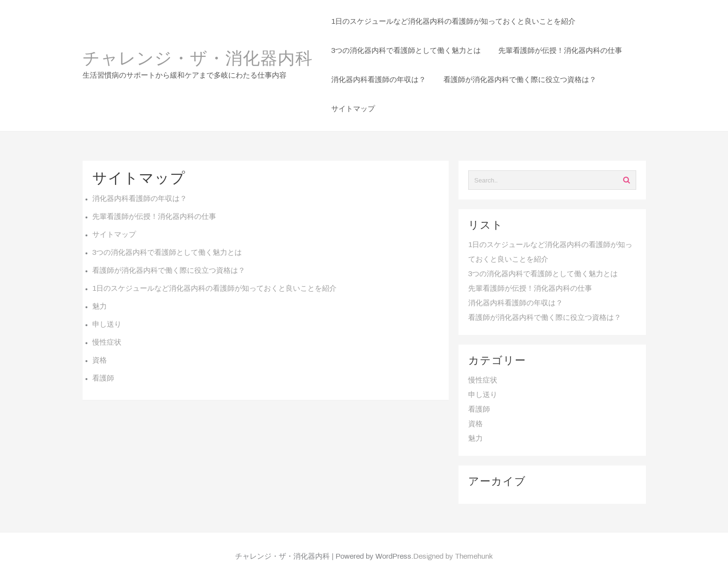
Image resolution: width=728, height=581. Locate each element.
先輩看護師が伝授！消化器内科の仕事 (154, 217)
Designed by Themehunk (453, 557)
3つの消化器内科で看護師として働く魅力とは (167, 253)
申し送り (107, 325)
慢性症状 (107, 343)
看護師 (103, 379)
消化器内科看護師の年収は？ (140, 199)
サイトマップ (114, 235)
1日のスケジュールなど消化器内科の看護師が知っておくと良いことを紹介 (214, 289)
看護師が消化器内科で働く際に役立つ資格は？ (169, 271)
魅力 (100, 307)
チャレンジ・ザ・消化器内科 (198, 60)
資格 (100, 361)
